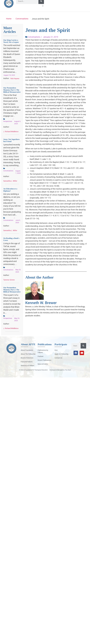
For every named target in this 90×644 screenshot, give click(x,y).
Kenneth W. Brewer (41, 307)
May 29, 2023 (18, 275)
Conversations (22, 22)
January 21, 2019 (51, 41)
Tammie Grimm (9, 284)
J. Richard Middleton (11, 135)
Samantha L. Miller (10, 185)
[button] (43, 10)
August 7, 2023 (18, 176)
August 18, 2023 (9, 79)
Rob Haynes (15, 82)
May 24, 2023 (17, 323)
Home (9, 22)
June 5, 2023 (18, 225)
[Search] (41, 5)
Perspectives (8, 125)
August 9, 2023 (18, 126)
